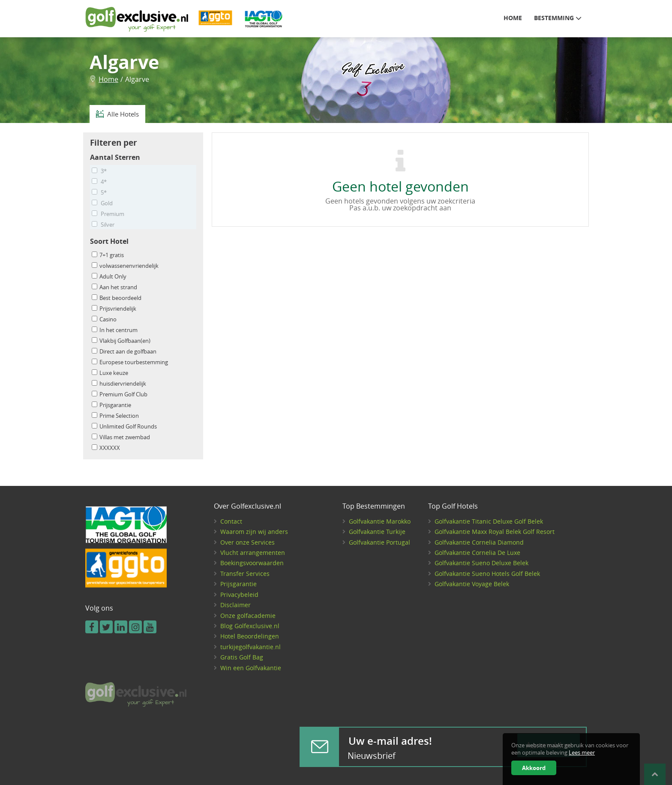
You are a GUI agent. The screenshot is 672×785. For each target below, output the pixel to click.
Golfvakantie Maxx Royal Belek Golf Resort (495, 532)
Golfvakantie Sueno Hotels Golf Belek (487, 574)
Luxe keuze (110, 373)
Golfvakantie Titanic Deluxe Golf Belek (489, 521)
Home (513, 18)
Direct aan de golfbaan (124, 352)
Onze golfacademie (248, 616)
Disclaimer (235, 605)
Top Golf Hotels (453, 506)
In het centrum (115, 330)
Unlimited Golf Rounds (124, 427)
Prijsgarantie (111, 405)
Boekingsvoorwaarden (252, 563)
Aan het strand (114, 287)
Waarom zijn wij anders (254, 532)
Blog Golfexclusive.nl (250, 626)
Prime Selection (115, 416)
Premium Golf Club (120, 394)
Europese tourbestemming (130, 362)
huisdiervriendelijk (119, 384)
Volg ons (99, 608)
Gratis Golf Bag (242, 657)
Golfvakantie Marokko (380, 521)
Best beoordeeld (117, 298)
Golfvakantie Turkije (377, 532)
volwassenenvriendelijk (125, 266)
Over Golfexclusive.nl (247, 506)
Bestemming (558, 17)
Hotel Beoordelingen (250, 636)
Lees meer (582, 753)
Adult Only (109, 277)
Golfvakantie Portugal (379, 542)
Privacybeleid (239, 595)
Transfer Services (245, 574)
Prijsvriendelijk (114, 309)
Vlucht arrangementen (253, 553)
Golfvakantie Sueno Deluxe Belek (481, 563)
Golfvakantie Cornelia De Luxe (477, 553)
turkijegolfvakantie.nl (250, 647)
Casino (104, 319)
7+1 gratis (108, 255)
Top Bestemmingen (374, 506)
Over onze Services (247, 542)
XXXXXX (106, 448)
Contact (231, 521)
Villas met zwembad (121, 437)
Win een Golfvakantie (251, 668)
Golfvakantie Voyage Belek (472, 584)
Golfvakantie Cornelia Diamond (479, 542)
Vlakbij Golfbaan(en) (121, 341)
